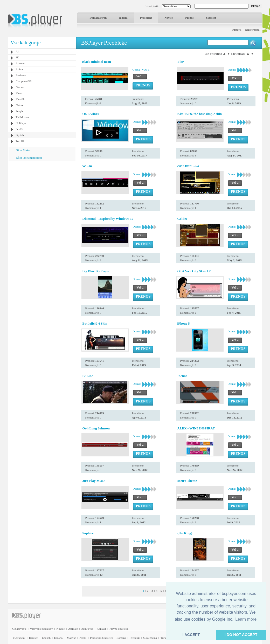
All (18, 51)
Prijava (237, 30)
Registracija (252, 30)
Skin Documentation (29, 158)
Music (19, 93)
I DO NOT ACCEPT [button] (241, 635)
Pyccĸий (134, 638)
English (46, 638)
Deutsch (34, 638)
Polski (83, 638)
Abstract (21, 63)
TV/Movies (22, 117)
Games (20, 87)
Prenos (189, 18)
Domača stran (98, 18)
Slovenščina (150, 638)
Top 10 (20, 141)
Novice (169, 18)
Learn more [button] (246, 619)
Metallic (21, 99)
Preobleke (146, 18)
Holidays (21, 123)
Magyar (71, 638)
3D (18, 57)
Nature (20, 105)
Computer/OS (24, 81)
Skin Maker (24, 150)
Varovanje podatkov (41, 629)
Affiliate (73, 629)
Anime (20, 69)
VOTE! (146, 70)
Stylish (20, 135)
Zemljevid (87, 629)
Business (21, 75)
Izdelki (123, 18)
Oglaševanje (19, 629)
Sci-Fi (19, 129)
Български (19, 638)
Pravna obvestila (119, 629)
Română (121, 638)
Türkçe (165, 638)
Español (59, 638)
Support (211, 18)
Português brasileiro (101, 638)
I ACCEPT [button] (191, 635)
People (20, 111)
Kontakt (101, 629)
